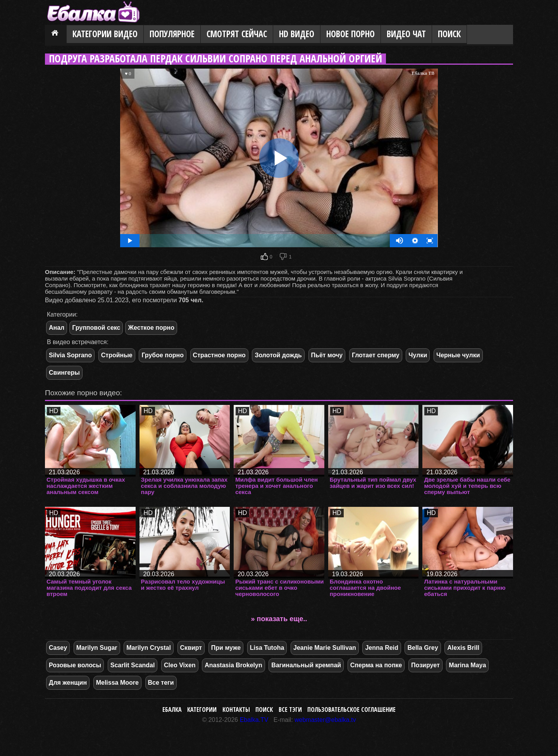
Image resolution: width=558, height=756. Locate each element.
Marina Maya (467, 665)
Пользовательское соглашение (351, 710)
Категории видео (105, 34)
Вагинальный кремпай (306, 665)
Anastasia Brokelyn (233, 665)
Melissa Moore (117, 683)
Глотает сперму (376, 355)
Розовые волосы (75, 665)
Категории (202, 710)
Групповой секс (96, 328)
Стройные (117, 355)
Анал (57, 328)
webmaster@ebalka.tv (325, 720)
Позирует (425, 665)
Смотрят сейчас (237, 34)
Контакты (236, 710)
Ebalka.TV (254, 720)
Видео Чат (406, 34)
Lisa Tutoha (267, 648)
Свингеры (64, 373)
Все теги (161, 683)
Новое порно (350, 34)
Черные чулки (458, 355)
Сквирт (191, 648)
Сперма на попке (376, 665)
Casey (58, 648)
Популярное (172, 34)
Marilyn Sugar (97, 648)
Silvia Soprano (70, 355)
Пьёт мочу (327, 355)
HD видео (297, 34)
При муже (226, 648)
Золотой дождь (278, 355)
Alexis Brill (463, 648)
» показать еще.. (279, 619)
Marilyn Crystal (149, 648)
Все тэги (290, 710)
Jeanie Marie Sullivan (325, 648)
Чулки (418, 355)
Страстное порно (219, 355)
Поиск (449, 34)
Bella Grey (423, 648)
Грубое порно (163, 355)
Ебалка (172, 710)
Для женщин (68, 683)
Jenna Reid (381, 648)
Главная (56, 34)
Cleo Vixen (180, 665)
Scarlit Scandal (133, 665)
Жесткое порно (151, 328)
